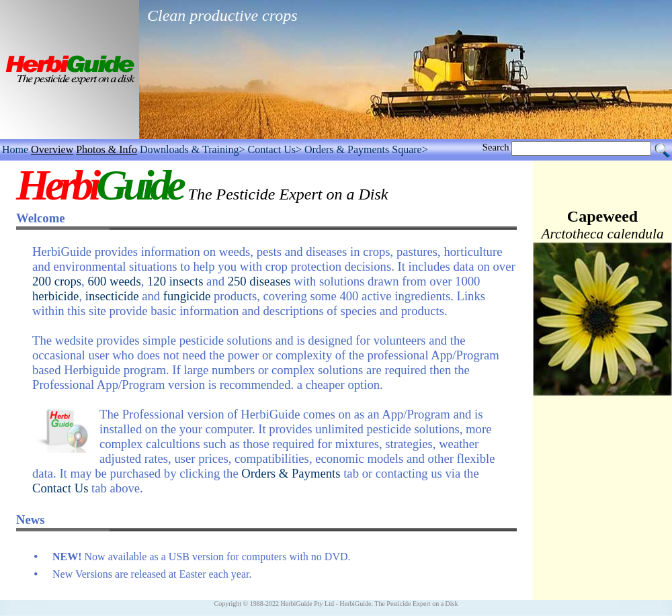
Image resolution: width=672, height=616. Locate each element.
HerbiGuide (355, 604)
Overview (52, 149)
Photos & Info (107, 149)
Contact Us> (275, 149)
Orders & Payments (291, 473)
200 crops (57, 281)
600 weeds (114, 281)
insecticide (112, 296)
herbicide (55, 296)
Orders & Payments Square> (366, 149)
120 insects (175, 281)
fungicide (187, 296)
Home (15, 149)
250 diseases (259, 281)
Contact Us (60, 488)
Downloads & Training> (193, 149)
